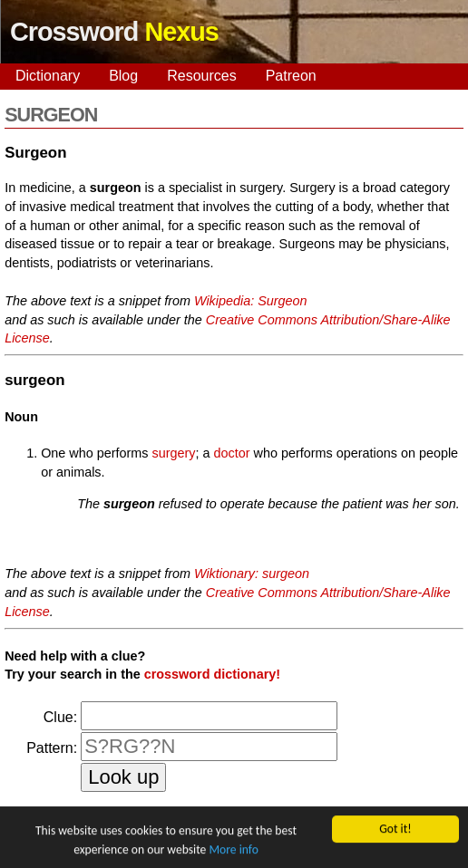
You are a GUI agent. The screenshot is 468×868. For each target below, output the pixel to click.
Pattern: (52, 748)
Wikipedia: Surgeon (251, 301)
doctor (232, 453)
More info (233, 850)
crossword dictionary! (212, 674)
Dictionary (48, 76)
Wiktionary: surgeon (252, 574)
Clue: (60, 717)
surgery (174, 453)
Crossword (114, 32)
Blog (123, 76)
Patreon (291, 76)
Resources (201, 76)
